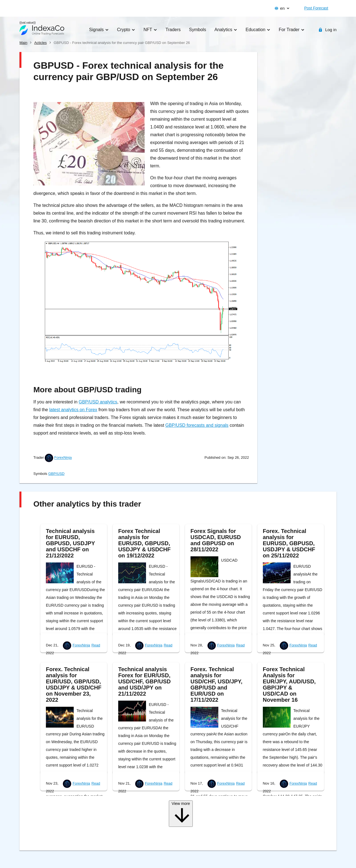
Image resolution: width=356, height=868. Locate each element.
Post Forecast (316, 8)
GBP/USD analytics (98, 402)
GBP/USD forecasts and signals (197, 425)
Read (96, 645)
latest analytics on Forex (73, 410)
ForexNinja (63, 458)
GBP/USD (56, 474)
